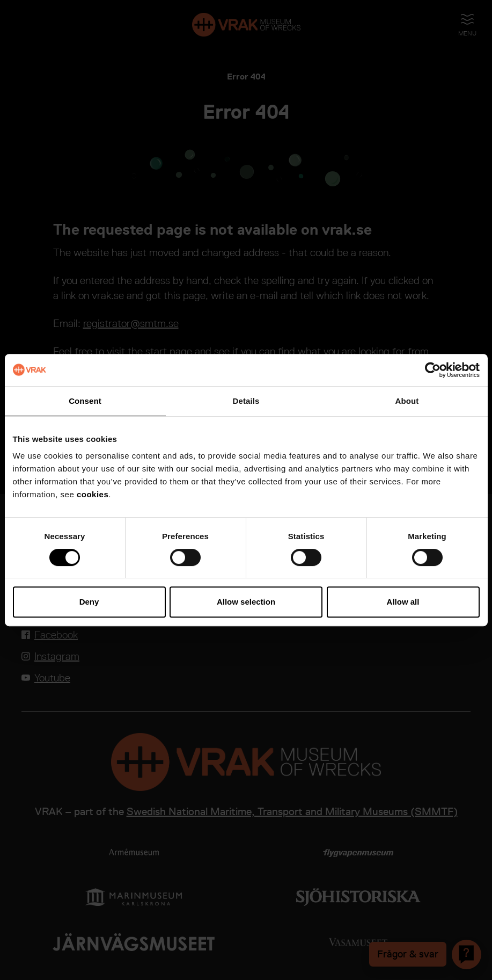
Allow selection (246, 602)
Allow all (403, 602)
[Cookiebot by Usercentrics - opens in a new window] (433, 370)
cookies (93, 494)
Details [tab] (246, 401)
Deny (89, 602)
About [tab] (407, 401)
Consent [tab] (85, 401)
